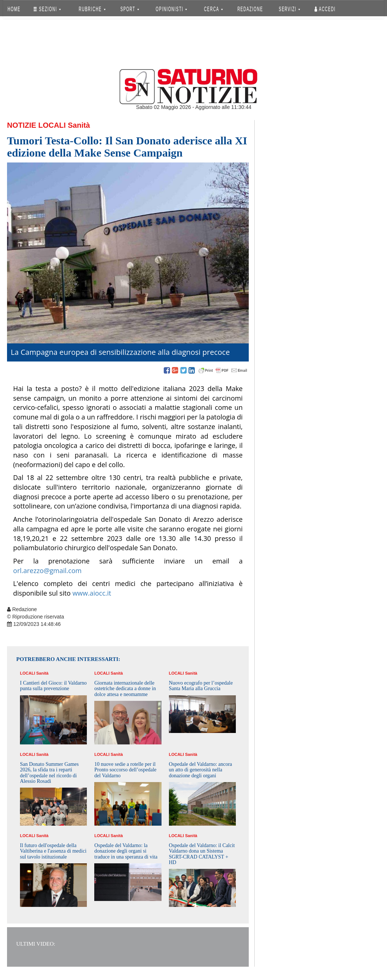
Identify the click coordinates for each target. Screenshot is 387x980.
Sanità (79, 125)
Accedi (325, 9)
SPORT (130, 9)
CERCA (213, 9)
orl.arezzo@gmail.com (47, 570)
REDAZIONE (250, 9)
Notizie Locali (36, 125)
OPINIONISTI (172, 9)
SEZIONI (47, 9)
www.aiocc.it (92, 593)
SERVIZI (289, 9)
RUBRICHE (92, 9)
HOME (14, 9)
